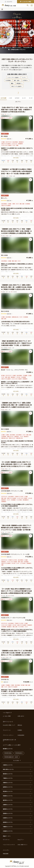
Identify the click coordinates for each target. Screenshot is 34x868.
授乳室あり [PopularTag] (20, 83)
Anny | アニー (21, 840)
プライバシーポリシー (8, 735)
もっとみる (16, 760)
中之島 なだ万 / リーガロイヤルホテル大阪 (13, 618)
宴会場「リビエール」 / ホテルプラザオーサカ (14, 370)
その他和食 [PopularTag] (8, 80)
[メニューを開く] (32, 5)
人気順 (10, 98)
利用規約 (20, 730)
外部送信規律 (21, 735)
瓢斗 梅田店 (4, 136)
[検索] (28, 5)
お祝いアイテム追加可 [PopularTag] (17, 86)
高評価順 (17, 98)
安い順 (31, 98)
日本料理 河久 (5, 679)
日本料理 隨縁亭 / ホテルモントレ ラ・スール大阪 (15, 554)
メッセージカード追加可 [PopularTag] (14, 77)
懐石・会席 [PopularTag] (17, 80)
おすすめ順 (3, 98)
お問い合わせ (21, 716)
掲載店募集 (6, 854)
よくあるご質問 (7, 716)
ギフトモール (6, 840)
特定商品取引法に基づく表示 (9, 740)
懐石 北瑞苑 (4, 255)
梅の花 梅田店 (5, 429)
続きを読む (17, 158)
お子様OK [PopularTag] (25, 80)
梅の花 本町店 (5, 311)
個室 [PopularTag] (12, 83)
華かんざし (4, 198)
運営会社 (20, 725)
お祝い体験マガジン (22, 845)
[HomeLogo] (17, 862)
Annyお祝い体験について (9, 725)
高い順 (24, 98)
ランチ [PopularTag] (24, 77)
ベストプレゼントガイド (9, 845)
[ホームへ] (9, 5)
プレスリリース (7, 730)
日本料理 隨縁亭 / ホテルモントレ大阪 (12, 491)
